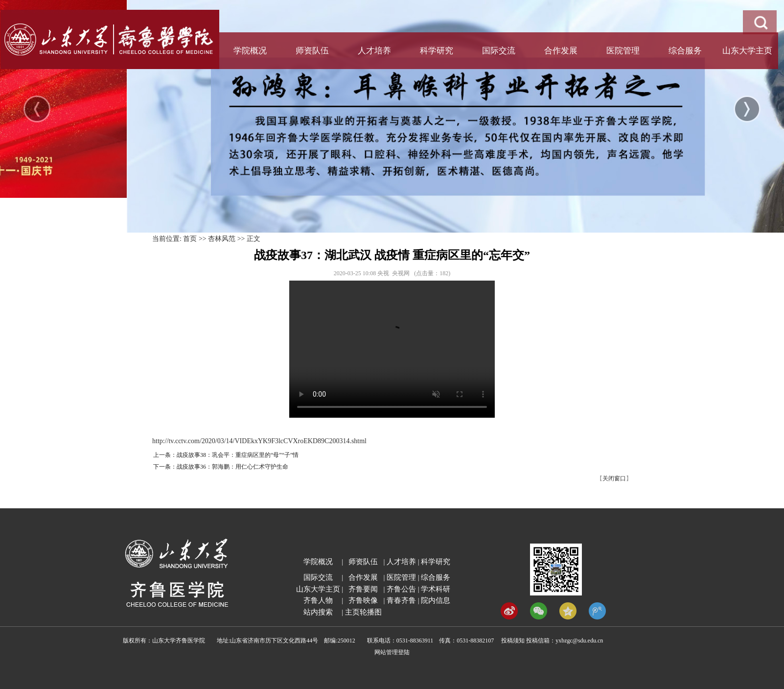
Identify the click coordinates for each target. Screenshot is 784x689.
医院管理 (623, 51)
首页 (190, 239)
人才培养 (374, 51)
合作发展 (561, 51)
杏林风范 (222, 239)
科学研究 (437, 51)
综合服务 (685, 51)
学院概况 (250, 51)
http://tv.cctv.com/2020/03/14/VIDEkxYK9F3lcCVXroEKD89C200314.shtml (259, 441)
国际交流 (499, 51)
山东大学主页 (747, 51)
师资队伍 (312, 51)
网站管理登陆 (392, 652)
